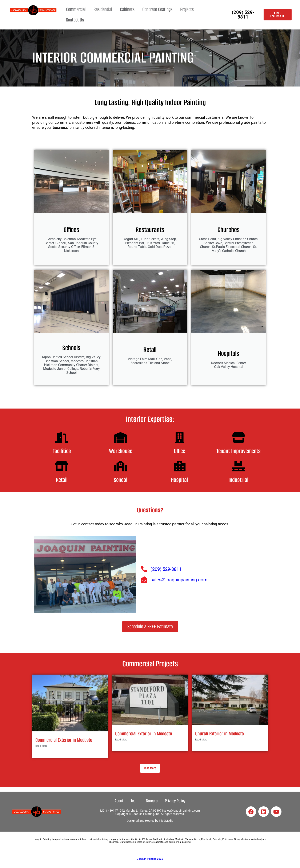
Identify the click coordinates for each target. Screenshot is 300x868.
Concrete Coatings (157, 9)
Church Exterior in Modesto (219, 734)
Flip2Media (166, 821)
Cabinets (127, 9)
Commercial (76, 9)
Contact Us (75, 20)
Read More (41, 746)
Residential (103, 9)
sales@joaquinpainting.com (182, 811)
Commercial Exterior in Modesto (64, 740)
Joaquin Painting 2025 (150, 859)
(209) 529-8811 (243, 15)
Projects (187, 9)
